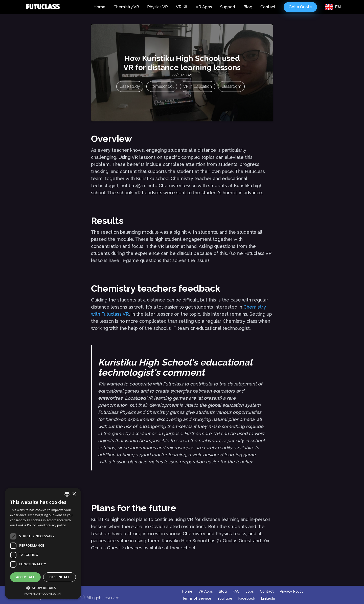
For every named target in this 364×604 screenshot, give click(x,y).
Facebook (247, 598)
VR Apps (204, 7)
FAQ (236, 591)
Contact (268, 7)
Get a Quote (300, 7)
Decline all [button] (60, 577)
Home (99, 7)
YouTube (225, 598)
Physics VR (157, 7)
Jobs (250, 591)
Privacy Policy (292, 591)
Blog (248, 7)
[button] (43, 588)
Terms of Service (197, 598)
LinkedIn (268, 598)
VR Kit (182, 7)
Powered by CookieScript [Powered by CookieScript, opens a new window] (43, 594)
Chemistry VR (126, 7)
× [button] (74, 494)
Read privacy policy (52, 525)
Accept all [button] (26, 577)
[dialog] (43, 543)
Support (228, 7)
